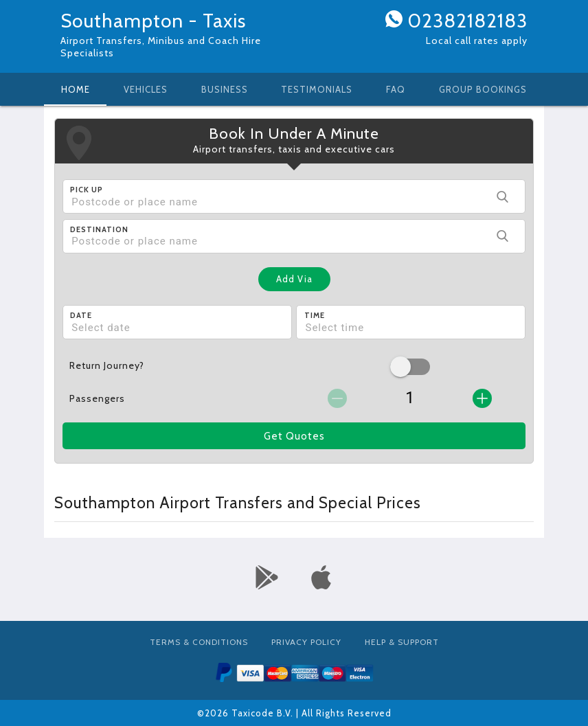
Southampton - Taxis (153, 21)
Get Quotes (294, 436)
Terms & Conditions (199, 642)
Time (315, 315)
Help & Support (402, 642)
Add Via (294, 279)
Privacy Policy (306, 642)
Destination (99, 229)
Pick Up (87, 190)
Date (81, 315)
